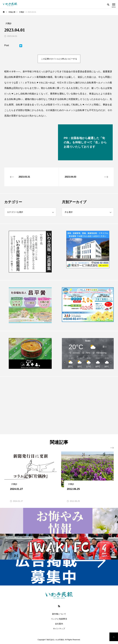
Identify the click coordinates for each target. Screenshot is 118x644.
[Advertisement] (30, 405)
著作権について (59, 614)
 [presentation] (112, 448)
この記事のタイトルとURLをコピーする (59, 59)
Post (7, 45)
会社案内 (59, 624)
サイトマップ (59, 629)
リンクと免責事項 (59, 619)
